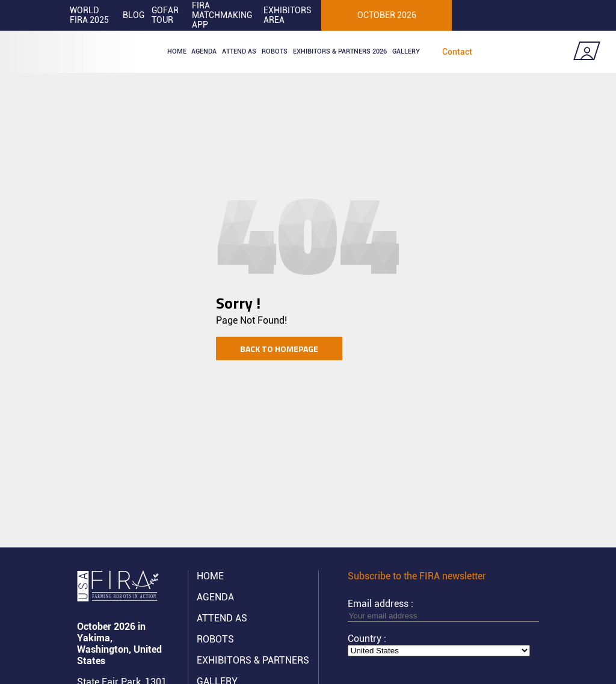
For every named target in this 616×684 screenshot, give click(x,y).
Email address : (443, 609)
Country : (367, 639)
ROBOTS (275, 51)
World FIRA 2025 (89, 15)
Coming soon (531, 52)
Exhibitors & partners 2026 (340, 51)
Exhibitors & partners (253, 660)
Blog (134, 15)
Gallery (406, 51)
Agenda (204, 51)
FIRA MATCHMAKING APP (222, 15)
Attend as (239, 51)
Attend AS (222, 618)
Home (177, 51)
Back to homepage (279, 348)
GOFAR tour (165, 15)
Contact (457, 52)
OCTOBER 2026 (387, 15)
